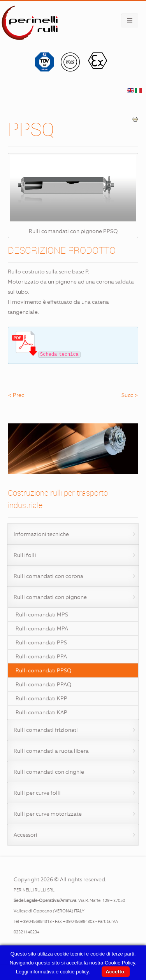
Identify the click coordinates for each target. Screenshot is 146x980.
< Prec (16, 395)
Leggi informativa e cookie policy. (53, 972)
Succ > (130, 395)
